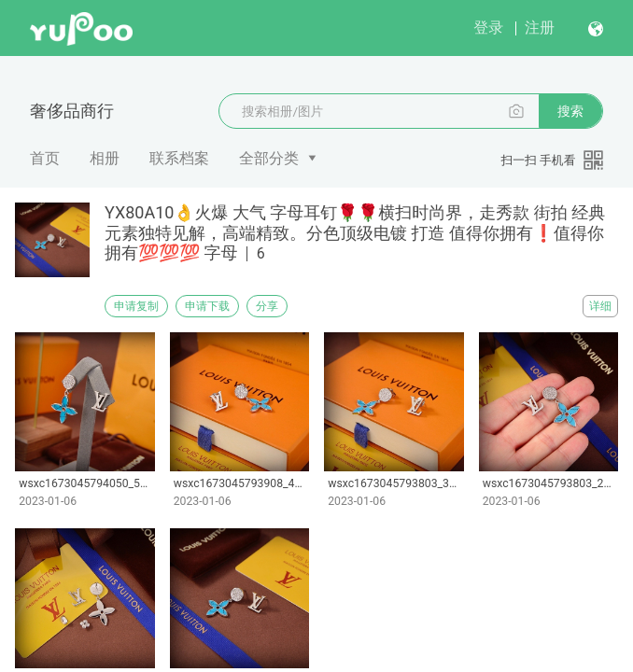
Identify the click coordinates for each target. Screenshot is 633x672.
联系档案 (179, 158)
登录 (488, 28)
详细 (600, 306)
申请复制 (136, 306)
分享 (267, 306)
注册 (540, 28)
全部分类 (269, 158)
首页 (45, 158)
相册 (105, 158)
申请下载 (207, 306)
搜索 (570, 111)
